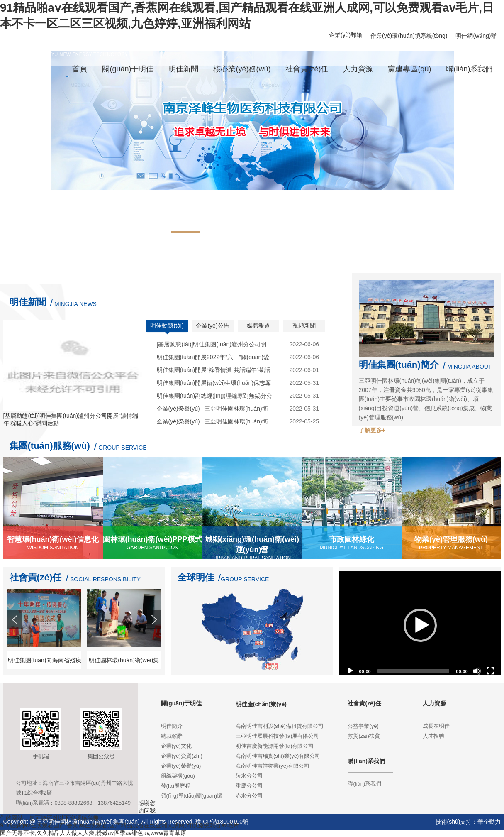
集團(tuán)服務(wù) (50, 446)
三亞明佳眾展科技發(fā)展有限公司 (278, 736)
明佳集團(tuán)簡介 (399, 365)
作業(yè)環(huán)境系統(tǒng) (409, 36)
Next (155, 635)
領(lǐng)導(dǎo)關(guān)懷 (192, 796)
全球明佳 (196, 577)
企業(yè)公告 (212, 325)
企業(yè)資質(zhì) (182, 756)
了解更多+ (372, 430)
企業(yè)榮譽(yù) (181, 766)
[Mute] (477, 671)
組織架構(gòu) (178, 776)
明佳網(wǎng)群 (476, 36)
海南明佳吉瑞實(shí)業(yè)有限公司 (278, 756)
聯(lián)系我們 (364, 784)
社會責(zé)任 (36, 577)
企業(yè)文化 (176, 746)
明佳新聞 (28, 302)
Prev (15, 635)
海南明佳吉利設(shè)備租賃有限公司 (280, 726)
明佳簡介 (172, 726)
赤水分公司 (249, 796)
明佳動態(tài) (167, 325)
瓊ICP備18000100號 (222, 822)
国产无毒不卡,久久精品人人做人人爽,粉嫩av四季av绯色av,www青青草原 (93, 833)
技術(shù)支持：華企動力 (468, 822)
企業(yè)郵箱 (346, 35)
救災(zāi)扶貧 (364, 736)
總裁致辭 (172, 736)
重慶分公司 (249, 786)
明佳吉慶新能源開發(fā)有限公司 (275, 746)
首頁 (80, 69)
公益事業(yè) (363, 726)
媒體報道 (258, 325)
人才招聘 (433, 736)
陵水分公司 (249, 776)
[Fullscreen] (490, 671)
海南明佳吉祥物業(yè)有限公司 (273, 766)
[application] (420, 625)
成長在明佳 (436, 726)
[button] (420, 625)
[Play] (350, 671)
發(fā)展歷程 (176, 786)
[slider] (414, 671)
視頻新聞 (304, 325)
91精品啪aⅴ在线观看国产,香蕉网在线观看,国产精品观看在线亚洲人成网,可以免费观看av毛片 (119, 825)
